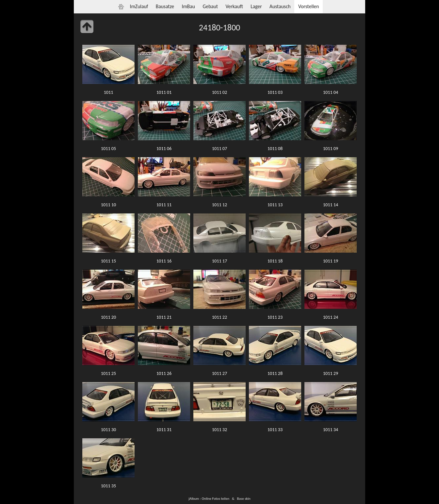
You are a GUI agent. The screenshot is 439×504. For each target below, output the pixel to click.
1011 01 (164, 92)
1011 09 (331, 148)
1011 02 (220, 92)
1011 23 (275, 317)
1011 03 (275, 92)
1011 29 (331, 373)
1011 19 (331, 261)
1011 (109, 92)
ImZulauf (139, 6)
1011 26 (164, 373)
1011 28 (275, 373)
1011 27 (220, 373)
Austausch (280, 6)
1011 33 (275, 429)
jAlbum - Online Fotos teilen (209, 498)
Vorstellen (309, 6)
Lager (256, 6)
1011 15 (109, 261)
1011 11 (164, 205)
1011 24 (331, 317)
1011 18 (275, 261)
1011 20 (109, 317)
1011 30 (109, 429)
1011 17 (220, 261)
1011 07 (220, 148)
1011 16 (164, 261)
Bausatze (165, 6)
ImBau (188, 6)
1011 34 (331, 429)
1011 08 (275, 148)
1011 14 (331, 205)
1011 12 (220, 205)
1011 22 (220, 317)
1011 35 (109, 486)
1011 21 (164, 317)
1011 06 (164, 148)
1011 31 (164, 429)
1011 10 (109, 205)
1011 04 (331, 92)
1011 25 (109, 373)
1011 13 (275, 205)
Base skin (244, 498)
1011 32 (220, 429)
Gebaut (210, 6)
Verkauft (234, 6)
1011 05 (109, 148)
